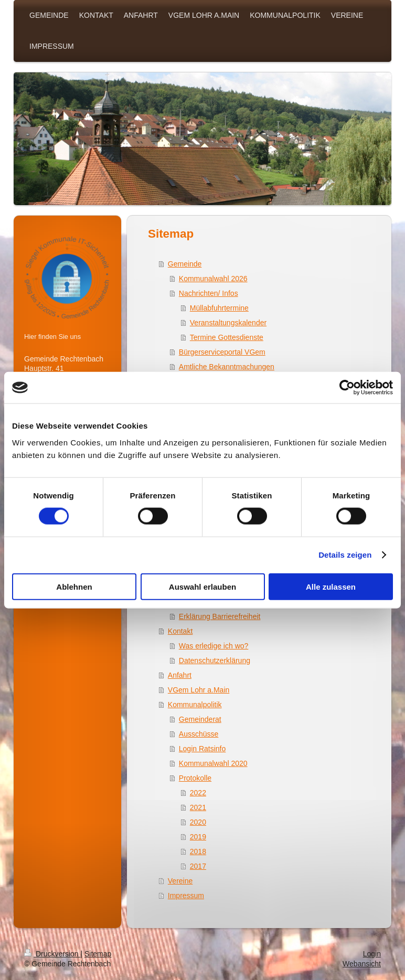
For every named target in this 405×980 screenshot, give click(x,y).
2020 (198, 822)
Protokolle (195, 778)
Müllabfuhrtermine (219, 308)
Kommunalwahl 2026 (213, 279)
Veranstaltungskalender (228, 323)
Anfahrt (180, 675)
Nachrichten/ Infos (209, 293)
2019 (198, 837)
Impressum (186, 896)
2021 (198, 807)
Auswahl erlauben (202, 586)
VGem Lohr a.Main (199, 690)
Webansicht (362, 964)
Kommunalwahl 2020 (213, 763)
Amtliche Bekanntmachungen (227, 367)
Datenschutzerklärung (215, 661)
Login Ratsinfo (202, 749)
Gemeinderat (200, 719)
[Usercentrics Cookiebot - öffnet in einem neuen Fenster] (347, 388)
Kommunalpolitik (195, 705)
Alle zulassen (331, 586)
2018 (198, 851)
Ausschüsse (199, 734)
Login (372, 954)
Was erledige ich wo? (214, 646)
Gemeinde (185, 264)
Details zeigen (345, 555)
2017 (198, 866)
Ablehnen (74, 586)
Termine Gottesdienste (227, 337)
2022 (198, 793)
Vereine (180, 881)
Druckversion (52, 954)
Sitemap (98, 954)
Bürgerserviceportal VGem (222, 352)
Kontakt (180, 631)
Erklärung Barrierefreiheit (220, 616)
